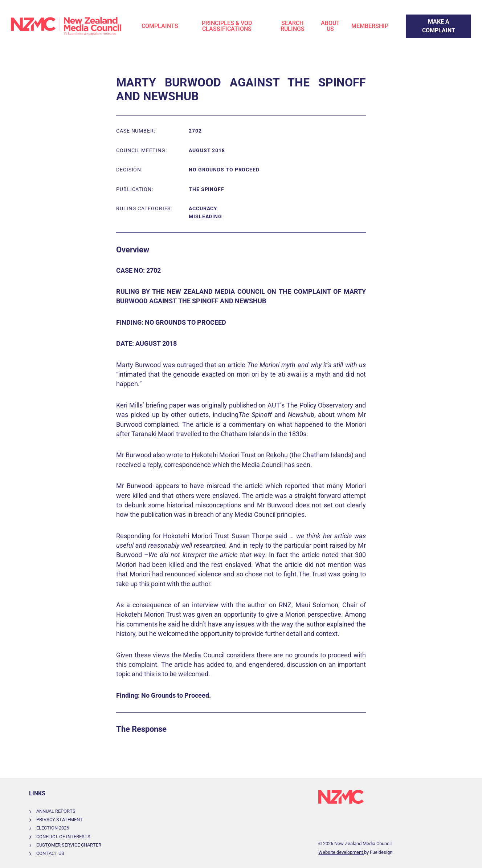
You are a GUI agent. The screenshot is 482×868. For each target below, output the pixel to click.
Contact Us (50, 853)
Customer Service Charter (69, 845)
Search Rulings (293, 26)
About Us (330, 26)
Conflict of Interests (63, 837)
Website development (341, 852)
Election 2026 (53, 828)
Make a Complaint (429, 19)
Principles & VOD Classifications (227, 26)
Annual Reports (56, 811)
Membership (370, 26)
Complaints (160, 26)
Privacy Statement (60, 820)
